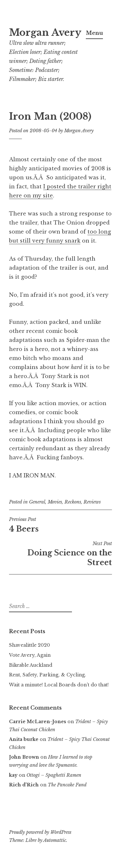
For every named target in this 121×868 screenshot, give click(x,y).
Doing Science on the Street (60, 554)
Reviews (92, 502)
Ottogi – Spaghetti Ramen (54, 775)
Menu (94, 33)
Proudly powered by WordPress (40, 832)
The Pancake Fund (67, 785)
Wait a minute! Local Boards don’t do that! (59, 685)
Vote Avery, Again (30, 655)
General (37, 502)
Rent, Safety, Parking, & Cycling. (48, 675)
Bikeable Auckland (31, 665)
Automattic (55, 840)
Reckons (73, 502)
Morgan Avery (45, 33)
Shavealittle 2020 (30, 645)
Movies (55, 502)
